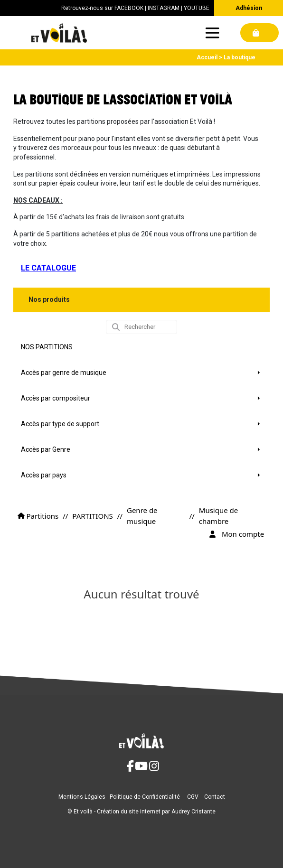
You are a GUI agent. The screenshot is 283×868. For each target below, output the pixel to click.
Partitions (38, 516)
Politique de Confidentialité (145, 797)
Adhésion (249, 8)
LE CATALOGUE (48, 268)
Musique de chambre (218, 516)
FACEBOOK (129, 8)
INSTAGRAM (164, 8)
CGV (193, 797)
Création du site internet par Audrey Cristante (156, 812)
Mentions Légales (82, 797)
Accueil (207, 57)
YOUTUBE (197, 8)
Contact (215, 797)
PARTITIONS (92, 516)
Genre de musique (142, 516)
